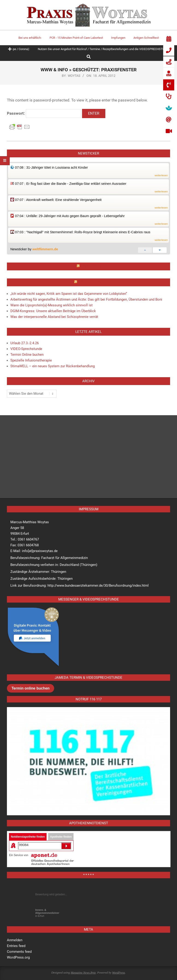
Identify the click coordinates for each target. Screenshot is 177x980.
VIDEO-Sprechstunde (26, 349)
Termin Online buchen (27, 355)
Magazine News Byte (83, 973)
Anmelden (15, 940)
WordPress (118, 973)
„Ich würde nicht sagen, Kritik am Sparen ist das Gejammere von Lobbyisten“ (69, 294)
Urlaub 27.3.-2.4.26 (25, 343)
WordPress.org (18, 957)
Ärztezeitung (91, 282)
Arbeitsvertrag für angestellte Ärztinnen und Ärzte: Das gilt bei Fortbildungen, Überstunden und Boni (86, 299)
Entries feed (16, 946)
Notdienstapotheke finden (28, 837)
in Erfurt (47, 913)
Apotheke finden (61, 837)
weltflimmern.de (45, 249)
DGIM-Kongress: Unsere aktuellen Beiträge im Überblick (53, 311)
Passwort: (44, 114)
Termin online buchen (31, 688)
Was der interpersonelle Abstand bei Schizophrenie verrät (54, 317)
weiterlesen (161, 175)
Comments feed (19, 952)
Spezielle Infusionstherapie (31, 360)
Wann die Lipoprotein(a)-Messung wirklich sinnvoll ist (52, 305)
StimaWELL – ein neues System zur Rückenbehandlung (53, 366)
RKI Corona (91, 266)
